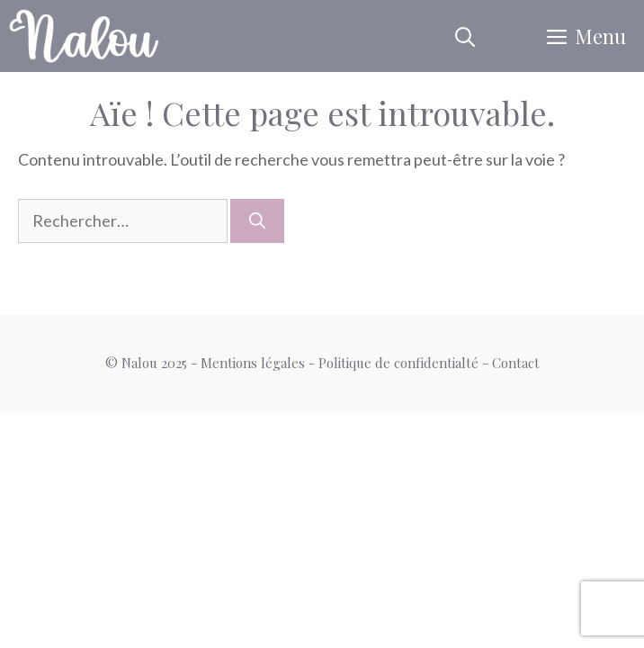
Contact (516, 363)
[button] (465, 36)
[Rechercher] (257, 221)
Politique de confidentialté (398, 363)
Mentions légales (253, 363)
